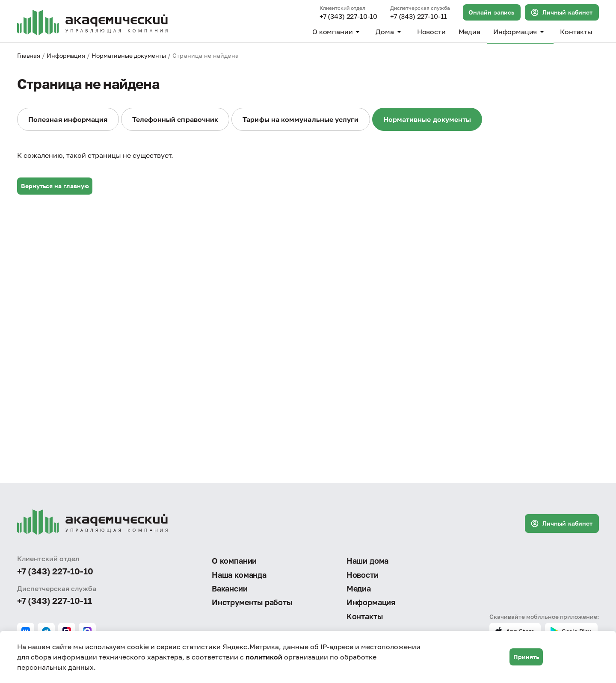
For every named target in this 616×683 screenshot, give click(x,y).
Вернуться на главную (55, 186)
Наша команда (239, 575)
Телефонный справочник (175, 119)
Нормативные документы (129, 55)
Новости (431, 32)
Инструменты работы (252, 602)
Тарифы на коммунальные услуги (301, 119)
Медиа (469, 32)
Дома (390, 32)
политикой (264, 657)
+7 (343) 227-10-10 (348, 17)
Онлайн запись (491, 12)
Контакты (576, 32)
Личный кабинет (561, 12)
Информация (520, 32)
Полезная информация (68, 119)
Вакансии (230, 588)
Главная (29, 55)
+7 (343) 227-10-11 (419, 17)
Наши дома (367, 561)
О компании (338, 32)
